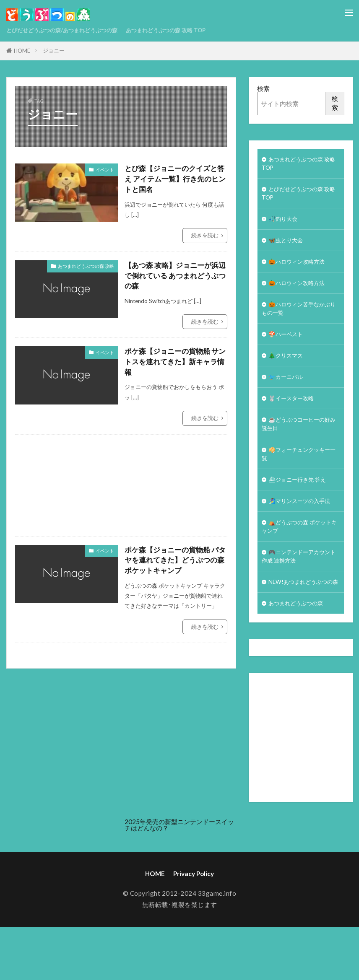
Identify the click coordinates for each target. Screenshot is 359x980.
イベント (105, 170)
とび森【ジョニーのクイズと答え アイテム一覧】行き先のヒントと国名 (174, 180)
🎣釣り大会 (285, 224)
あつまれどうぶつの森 (300, 646)
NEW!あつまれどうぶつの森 (299, 618)
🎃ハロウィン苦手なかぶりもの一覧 (300, 320)
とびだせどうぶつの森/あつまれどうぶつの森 (70, 30)
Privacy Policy (194, 917)
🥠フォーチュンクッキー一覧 (300, 476)
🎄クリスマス (288, 370)
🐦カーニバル (288, 393)
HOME (22, 51)
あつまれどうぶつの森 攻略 (86, 268)
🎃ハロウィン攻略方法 (301, 270)
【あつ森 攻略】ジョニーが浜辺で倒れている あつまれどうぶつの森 (174, 278)
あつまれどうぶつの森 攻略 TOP (189, 30)
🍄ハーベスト (288, 347)
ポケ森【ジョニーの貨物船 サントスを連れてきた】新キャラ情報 (174, 366)
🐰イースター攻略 (294, 415)
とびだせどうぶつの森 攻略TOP (300, 197)
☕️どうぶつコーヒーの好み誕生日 (300, 443)
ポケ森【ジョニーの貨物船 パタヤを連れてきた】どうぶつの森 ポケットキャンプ (174, 566)
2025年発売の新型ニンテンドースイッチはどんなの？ (179, 868)
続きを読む (205, 237)
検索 (263, 88)
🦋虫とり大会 (288, 247)
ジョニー (54, 50)
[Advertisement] (187, 490)
